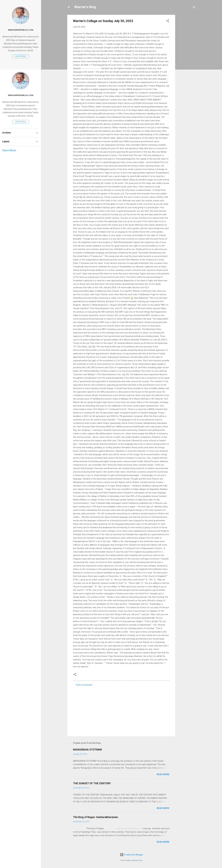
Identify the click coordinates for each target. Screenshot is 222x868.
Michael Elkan (138, 860)
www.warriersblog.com (21, 30)
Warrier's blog (85, 7)
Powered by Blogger (132, 855)
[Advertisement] (187, 58)
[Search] (194, 8)
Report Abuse (9, 150)
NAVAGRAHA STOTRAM (87, 750)
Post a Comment (84, 685)
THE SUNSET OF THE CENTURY (92, 783)
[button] (168, 21)
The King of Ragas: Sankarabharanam (96, 817)
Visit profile (21, 56)
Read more (163, 774)
